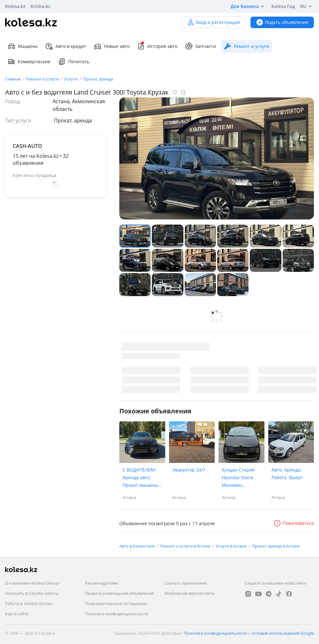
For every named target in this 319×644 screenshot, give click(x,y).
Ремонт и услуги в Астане (186, 546)
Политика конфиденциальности (117, 614)
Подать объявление (282, 22)
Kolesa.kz (15, 6)
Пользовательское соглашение (116, 603)
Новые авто (112, 46)
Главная (13, 79)
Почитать (74, 62)
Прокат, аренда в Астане (276, 546)
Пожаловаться (294, 523)
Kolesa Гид (283, 6)
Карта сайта (17, 614)
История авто (157, 46)
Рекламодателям (102, 583)
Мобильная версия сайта (189, 593)
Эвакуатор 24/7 (189, 470)
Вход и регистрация (213, 22)
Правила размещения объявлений (119, 593)
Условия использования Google (283, 633)
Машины (23, 46)
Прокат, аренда (98, 79)
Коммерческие (29, 62)
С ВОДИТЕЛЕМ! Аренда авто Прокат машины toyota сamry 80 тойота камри (140, 478)
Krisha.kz (41, 6)
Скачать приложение (186, 583)
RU (307, 6)
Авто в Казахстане (137, 546)
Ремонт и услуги (43, 79)
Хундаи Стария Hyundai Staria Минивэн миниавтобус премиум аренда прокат (240, 478)
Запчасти (200, 46)
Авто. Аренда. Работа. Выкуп (287, 474)
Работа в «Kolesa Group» (29, 603)
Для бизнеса (249, 6)
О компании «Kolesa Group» (33, 583)
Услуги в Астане (232, 546)
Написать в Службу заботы (32, 593)
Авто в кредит (66, 46)
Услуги (71, 79)
